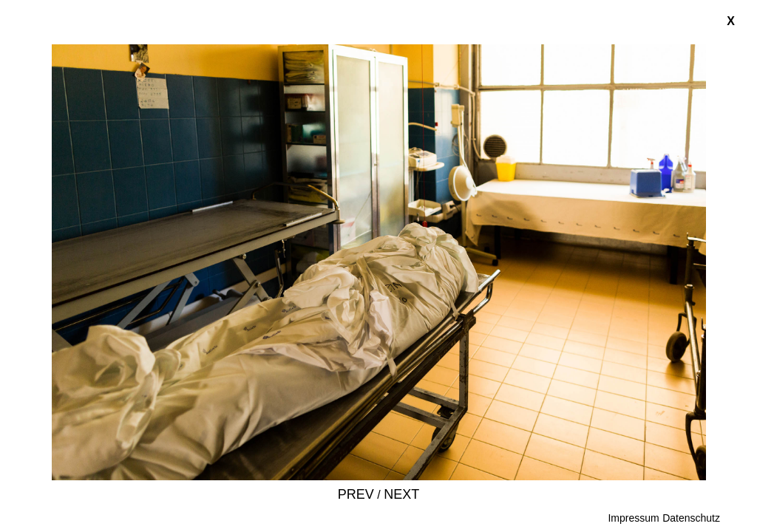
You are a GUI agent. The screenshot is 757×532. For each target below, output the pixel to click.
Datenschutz (691, 518)
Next (401, 494)
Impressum (633, 518)
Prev (356, 494)
